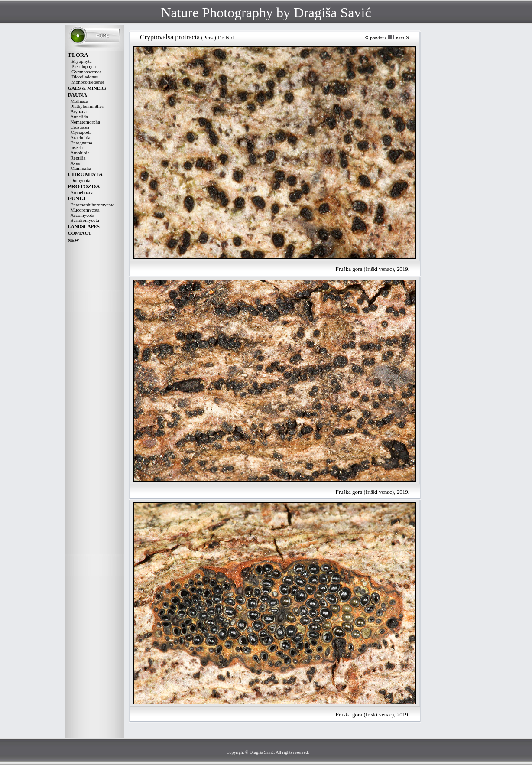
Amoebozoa (82, 192)
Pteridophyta (84, 66)
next (400, 38)
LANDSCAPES (84, 226)
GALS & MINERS (87, 88)
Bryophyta (81, 61)
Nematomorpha (85, 122)
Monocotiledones (88, 82)
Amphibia (80, 153)
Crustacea (80, 127)
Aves (75, 163)
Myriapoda (81, 132)
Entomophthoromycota (92, 205)
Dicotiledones (85, 77)
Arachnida (81, 137)
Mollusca (79, 101)
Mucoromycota (85, 210)
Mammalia (81, 168)
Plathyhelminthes (87, 106)
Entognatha (81, 143)
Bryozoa (79, 111)
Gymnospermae (87, 72)
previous (378, 38)
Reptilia (78, 158)
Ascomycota (83, 215)
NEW (74, 240)
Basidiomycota (85, 220)
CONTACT (80, 233)
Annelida (79, 117)
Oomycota (81, 180)
